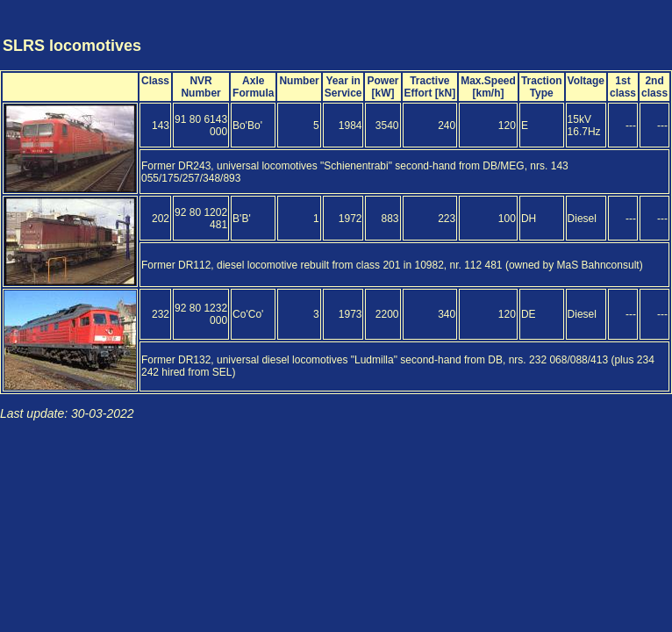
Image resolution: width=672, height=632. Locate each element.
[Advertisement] (567, 29)
